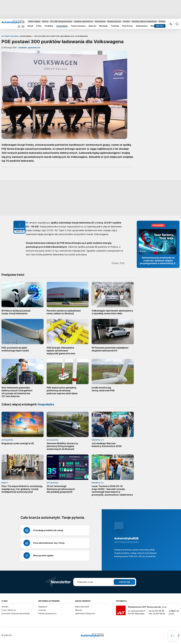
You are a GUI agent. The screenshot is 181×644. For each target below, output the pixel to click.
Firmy (39, 26)
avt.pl (171, 614)
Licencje (42, 610)
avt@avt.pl (174, 611)
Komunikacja (100, 21)
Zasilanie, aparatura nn (84, 21)
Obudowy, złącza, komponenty (144, 21)
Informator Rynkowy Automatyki (16, 613)
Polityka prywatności (47, 613)
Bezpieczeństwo (114, 21)
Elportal (78, 610)
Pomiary (126, 21)
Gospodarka (62, 26)
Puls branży (128, 26)
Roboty (45, 21)
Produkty (49, 26)
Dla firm (160, 26)
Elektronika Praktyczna (85, 613)
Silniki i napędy (34, 21)
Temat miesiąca (78, 26)
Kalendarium (142, 26)
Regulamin (43, 607)
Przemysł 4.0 (164, 21)
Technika (115, 26)
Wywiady (104, 26)
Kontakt (5, 607)
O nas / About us (9, 610)
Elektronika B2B (82, 607)
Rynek (30, 26)
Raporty (92, 26)
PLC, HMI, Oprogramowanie (61, 21)
